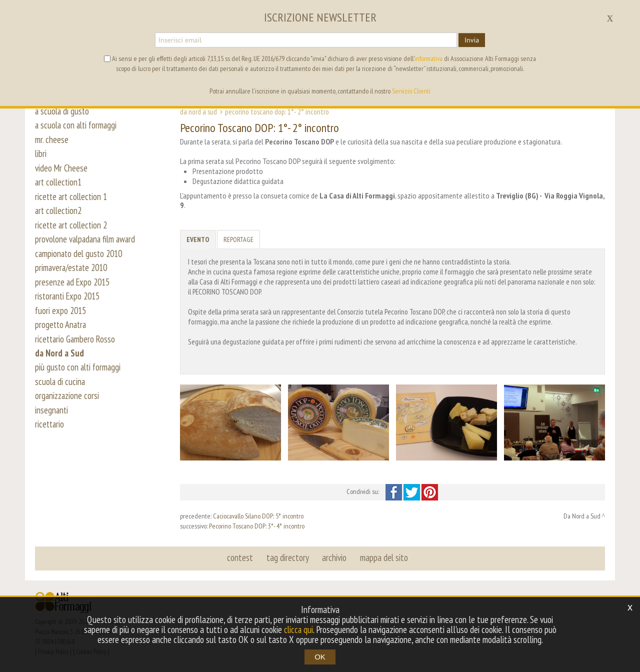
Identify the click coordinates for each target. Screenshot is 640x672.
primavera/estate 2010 (73, 276)
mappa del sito (383, 558)
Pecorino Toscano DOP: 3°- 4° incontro (257, 526)
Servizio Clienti (411, 91)
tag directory (288, 558)
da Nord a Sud (60, 366)
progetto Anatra (62, 336)
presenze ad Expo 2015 (74, 291)
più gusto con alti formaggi (79, 381)
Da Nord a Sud (198, 111)
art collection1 (60, 186)
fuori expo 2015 (62, 321)
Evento (198, 239)
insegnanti (52, 426)
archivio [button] (334, 558)
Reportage (238, 239)
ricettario (50, 441)
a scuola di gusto (63, 111)
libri (41, 156)
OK (320, 657)
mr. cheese (52, 141)
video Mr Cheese (62, 171)
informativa (428, 58)
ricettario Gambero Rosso (76, 351)
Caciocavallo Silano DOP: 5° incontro (258, 516)
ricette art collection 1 (73, 201)
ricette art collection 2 (73, 231)
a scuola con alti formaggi (78, 126)
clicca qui (298, 629)
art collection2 (60, 216)
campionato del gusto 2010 (81, 261)
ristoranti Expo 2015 (69, 306)
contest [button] (240, 558)
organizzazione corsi (68, 411)
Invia (472, 40)
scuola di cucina (61, 396)
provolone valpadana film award (87, 246)
